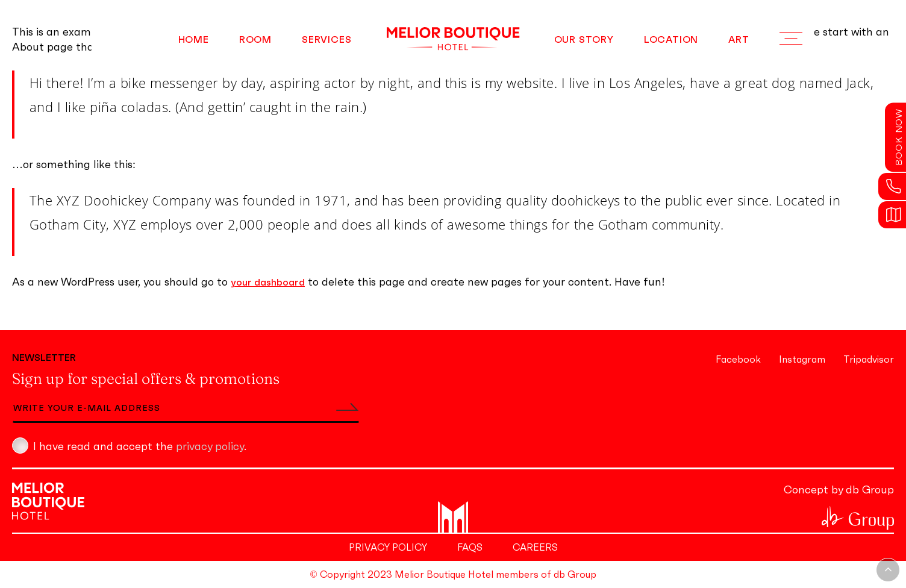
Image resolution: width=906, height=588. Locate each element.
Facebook (738, 359)
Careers (535, 547)
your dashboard (268, 282)
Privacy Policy (388, 547)
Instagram (802, 359)
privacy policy (210, 446)
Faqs (470, 547)
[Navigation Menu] (791, 39)
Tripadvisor (869, 359)
